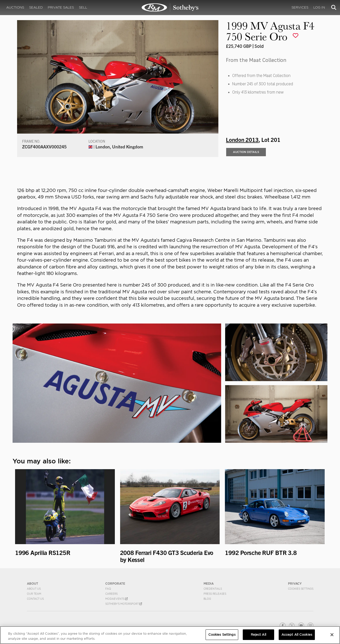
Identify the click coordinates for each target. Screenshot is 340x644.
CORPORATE (115, 583)
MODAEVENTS (116, 599)
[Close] (332, 635)
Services (300, 7)
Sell (83, 7)
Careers (111, 594)
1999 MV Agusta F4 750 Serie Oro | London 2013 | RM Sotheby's (170, 8)
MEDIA (209, 583)
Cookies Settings (301, 589)
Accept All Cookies (297, 635)
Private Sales (61, 7)
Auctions (15, 7)
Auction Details (246, 152)
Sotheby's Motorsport (124, 604)
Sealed (36, 7)
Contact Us (35, 599)
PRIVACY (295, 583)
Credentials (213, 589)
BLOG (207, 599)
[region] (170, 635)
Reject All (258, 635)
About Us (34, 589)
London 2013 (242, 139)
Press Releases (215, 594)
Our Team (34, 594)
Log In (319, 7)
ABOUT (33, 583)
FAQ (108, 589)
